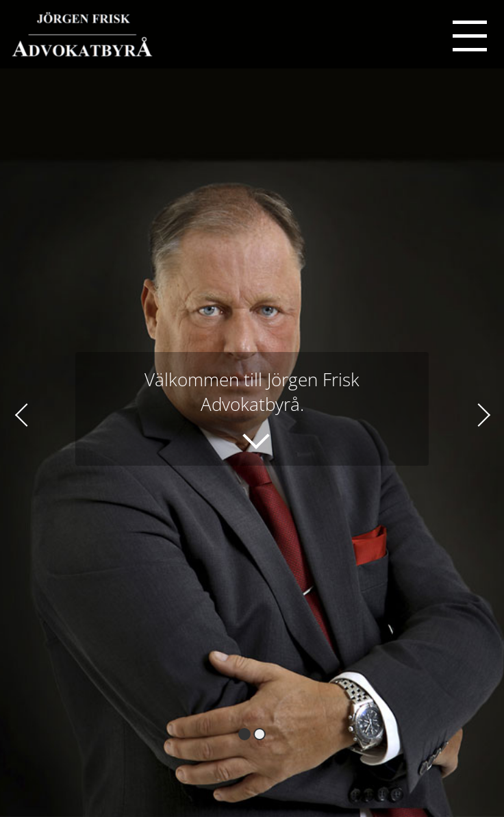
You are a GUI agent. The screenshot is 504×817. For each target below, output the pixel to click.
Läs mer (242, 431)
